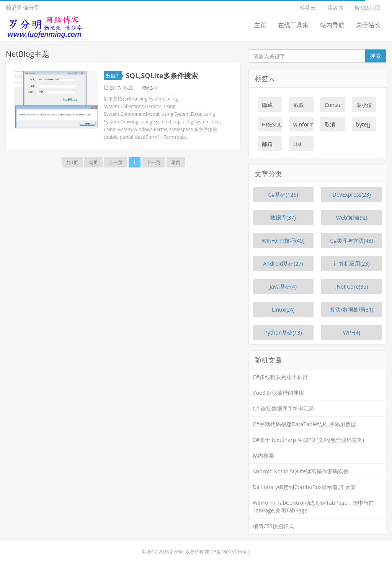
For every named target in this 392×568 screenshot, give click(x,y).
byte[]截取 (363, 126)
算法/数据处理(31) (352, 309)
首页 (93, 162)
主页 (260, 25)
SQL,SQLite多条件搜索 (162, 76)
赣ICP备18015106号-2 (228, 552)
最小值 (364, 107)
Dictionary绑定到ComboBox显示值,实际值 (304, 487)
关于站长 (368, 25)
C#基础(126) (283, 195)
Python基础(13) (283, 332)
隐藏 (267, 107)
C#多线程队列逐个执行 (280, 377)
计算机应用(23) (351, 263)
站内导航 (332, 25)
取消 (330, 126)
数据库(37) (283, 218)
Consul (333, 107)
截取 (299, 107)
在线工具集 (293, 25)
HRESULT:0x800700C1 (272, 126)
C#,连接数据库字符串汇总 (284, 408)
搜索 (376, 56)
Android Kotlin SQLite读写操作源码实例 (301, 471)
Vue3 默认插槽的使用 (278, 393)
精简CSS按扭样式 (273, 526)
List (298, 146)
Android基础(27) (283, 263)
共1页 (72, 162)
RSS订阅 (368, 7)
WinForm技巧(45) (283, 240)
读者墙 (335, 7)
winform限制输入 (303, 126)
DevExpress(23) (352, 195)
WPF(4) (352, 332)
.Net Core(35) (352, 286)
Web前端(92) (352, 218)
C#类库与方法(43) (351, 240)
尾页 (176, 162)
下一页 (154, 162)
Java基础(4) (283, 286)
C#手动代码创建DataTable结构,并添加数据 (304, 424)
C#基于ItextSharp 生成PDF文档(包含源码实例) (308, 440)
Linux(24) (283, 309)
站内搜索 (263, 456)
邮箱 (267, 146)
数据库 (114, 76)
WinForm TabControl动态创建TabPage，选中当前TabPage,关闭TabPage (313, 506)
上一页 (116, 162)
